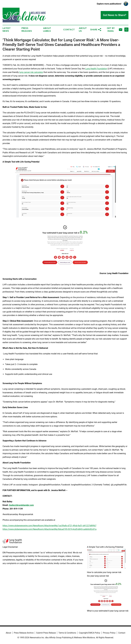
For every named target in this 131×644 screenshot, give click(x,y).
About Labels (47, 30)
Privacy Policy (109, 633)
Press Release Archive (24, 633)
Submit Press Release (46, 633)
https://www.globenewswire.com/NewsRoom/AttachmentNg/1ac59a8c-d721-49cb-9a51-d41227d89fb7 (49, 526)
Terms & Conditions (67, 633)
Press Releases (27, 30)
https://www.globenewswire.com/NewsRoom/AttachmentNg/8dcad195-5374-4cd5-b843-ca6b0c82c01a (50, 529)
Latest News (7, 30)
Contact (69, 30)
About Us (83, 30)
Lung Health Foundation (96, 69)
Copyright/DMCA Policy (89, 633)
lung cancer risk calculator (31, 72)
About (8, 633)
